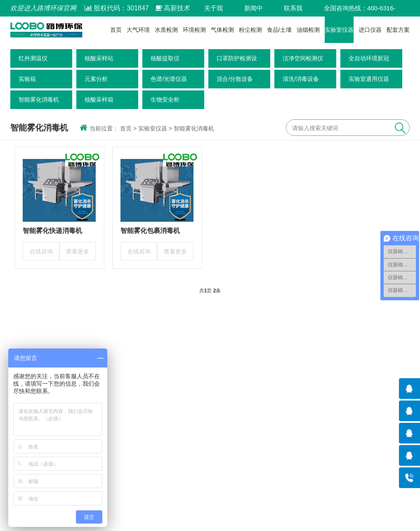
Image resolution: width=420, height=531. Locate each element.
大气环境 (138, 30)
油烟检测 (308, 30)
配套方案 (398, 30)
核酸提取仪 (165, 58)
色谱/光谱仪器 (169, 79)
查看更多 (78, 251)
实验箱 (27, 79)
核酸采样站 (99, 58)
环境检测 (194, 30)
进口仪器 (370, 30)
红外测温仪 (33, 58)
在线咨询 (41, 251)
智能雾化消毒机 (39, 100)
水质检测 (166, 30)
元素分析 (96, 79)
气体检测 (222, 30)
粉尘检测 (250, 30)
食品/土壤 (279, 30)
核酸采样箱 (99, 100)
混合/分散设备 (235, 79)
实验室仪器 (339, 30)
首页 (116, 30)
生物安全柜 (165, 100)
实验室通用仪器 (369, 79)
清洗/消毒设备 (301, 79)
